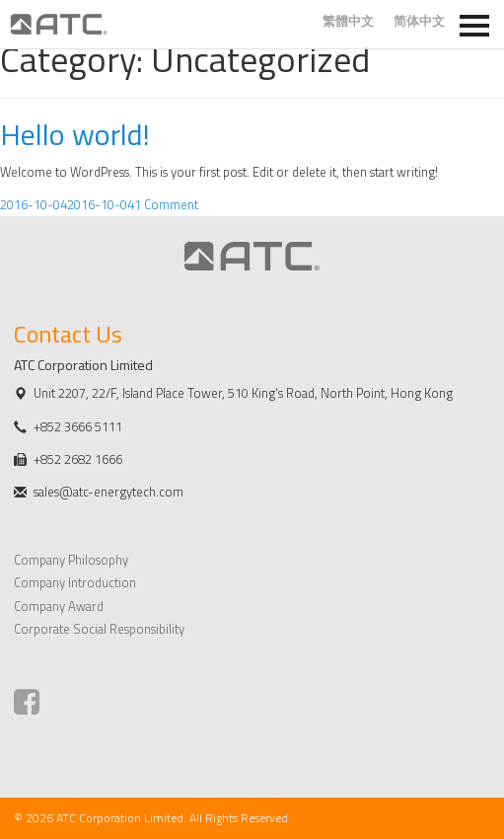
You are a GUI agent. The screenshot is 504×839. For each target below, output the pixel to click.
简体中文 (419, 21)
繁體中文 (348, 21)
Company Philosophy (71, 560)
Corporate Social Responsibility (99, 629)
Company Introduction (75, 582)
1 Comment (166, 204)
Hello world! (75, 134)
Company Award (59, 606)
